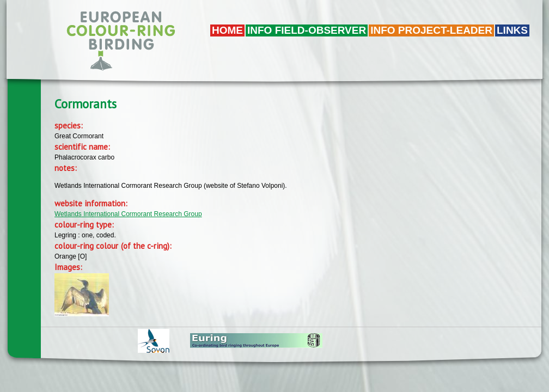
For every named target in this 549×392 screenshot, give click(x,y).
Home (227, 30)
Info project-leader (431, 30)
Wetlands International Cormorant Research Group (128, 214)
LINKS (512, 30)
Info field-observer (307, 30)
